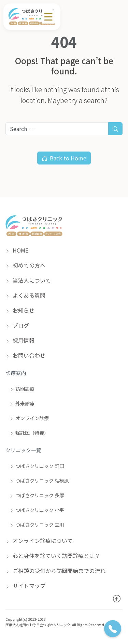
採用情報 (20, 340)
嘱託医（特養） (29, 433)
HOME (17, 250)
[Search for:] (57, 129)
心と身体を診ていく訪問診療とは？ (53, 556)
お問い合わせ (25, 355)
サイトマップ (25, 586)
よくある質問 (25, 295)
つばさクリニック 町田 (37, 466)
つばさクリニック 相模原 (39, 481)
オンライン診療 (29, 418)
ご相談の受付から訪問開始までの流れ (55, 571)
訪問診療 (22, 389)
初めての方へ (25, 265)
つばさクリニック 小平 (37, 510)
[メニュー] (48, 17)
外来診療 (22, 403)
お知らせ (20, 310)
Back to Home (64, 158)
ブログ (17, 325)
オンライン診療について (39, 541)
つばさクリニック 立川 (37, 525)
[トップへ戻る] (117, 598)
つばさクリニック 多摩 (37, 495)
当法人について (28, 280)
